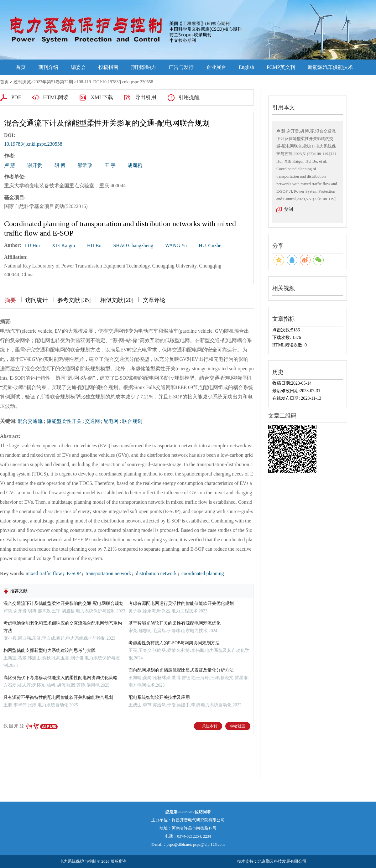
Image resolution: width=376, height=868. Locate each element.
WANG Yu (176, 245)
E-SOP (73, 573)
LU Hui (32, 245)
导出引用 (146, 97)
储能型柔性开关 (64, 421)
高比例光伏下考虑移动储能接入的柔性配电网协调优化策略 (60, 678)
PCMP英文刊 (281, 67)
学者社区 (238, 726)
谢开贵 (35, 165)
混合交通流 (30, 421)
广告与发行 (181, 67)
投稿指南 (108, 67)
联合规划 (132, 421)
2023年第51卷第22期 (53, 82)
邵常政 (85, 165)
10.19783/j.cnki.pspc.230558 (33, 144)
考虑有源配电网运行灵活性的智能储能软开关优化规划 (181, 603)
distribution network (156, 573)
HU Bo (94, 245)
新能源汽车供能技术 (330, 67)
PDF (16, 97)
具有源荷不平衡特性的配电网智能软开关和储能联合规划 (58, 697)
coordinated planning (202, 573)
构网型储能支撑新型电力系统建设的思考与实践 (50, 650)
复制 (289, 209)
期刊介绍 (48, 67)
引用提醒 (189, 97)
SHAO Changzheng (133, 245)
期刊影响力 (144, 67)
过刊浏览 (22, 82)
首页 (21, 67)
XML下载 (102, 97)
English (246, 67)
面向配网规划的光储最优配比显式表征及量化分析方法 (181, 670)
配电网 (111, 421)
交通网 (92, 421)
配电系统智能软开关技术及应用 (159, 697)
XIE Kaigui (63, 245)
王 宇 (110, 165)
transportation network (108, 573)
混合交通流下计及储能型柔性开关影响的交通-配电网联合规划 (63, 603)
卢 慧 (10, 165)
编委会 (78, 67)
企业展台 (216, 67)
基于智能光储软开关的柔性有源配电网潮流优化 (175, 623)
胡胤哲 (135, 165)
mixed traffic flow (44, 573)
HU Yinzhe (210, 245)
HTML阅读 (56, 97)
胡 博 (60, 165)
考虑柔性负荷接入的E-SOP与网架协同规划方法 (174, 643)
